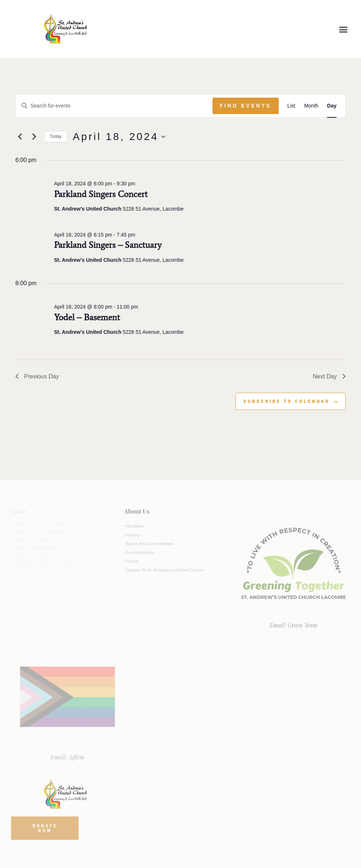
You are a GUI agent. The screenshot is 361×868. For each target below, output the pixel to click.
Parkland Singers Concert (101, 194)
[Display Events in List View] (292, 106)
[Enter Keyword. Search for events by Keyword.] (114, 106)
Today (56, 136)
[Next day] (34, 137)
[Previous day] (20, 137)
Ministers (134, 526)
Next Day (329, 376)
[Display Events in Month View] (311, 106)
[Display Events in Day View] (332, 106)
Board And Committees (150, 544)
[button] (343, 29)
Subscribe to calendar (287, 401)
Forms (132, 561)
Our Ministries (139, 552)
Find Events (246, 106)
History (132, 535)
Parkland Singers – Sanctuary (108, 245)
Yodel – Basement (87, 317)
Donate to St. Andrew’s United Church (164, 570)
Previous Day (37, 376)
